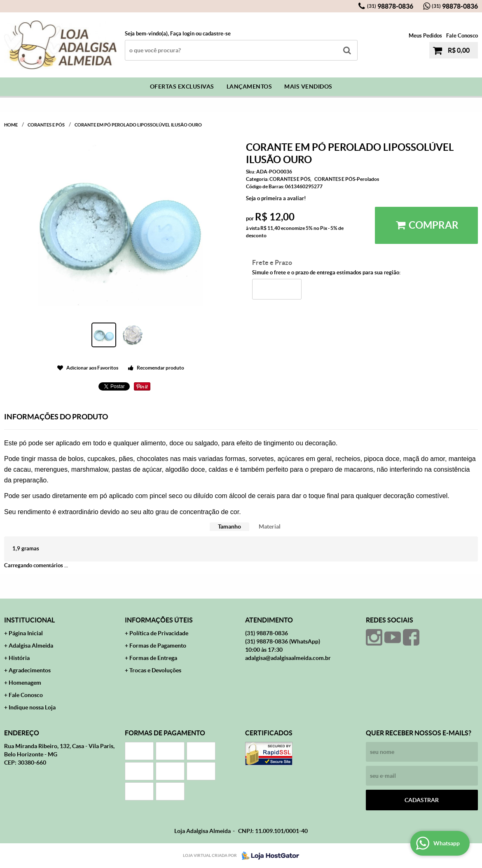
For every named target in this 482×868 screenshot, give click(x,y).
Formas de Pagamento (158, 646)
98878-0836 (390, 6)
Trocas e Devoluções (155, 670)
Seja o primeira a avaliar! (276, 198)
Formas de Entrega (153, 658)
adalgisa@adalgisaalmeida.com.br (288, 658)
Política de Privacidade (159, 633)
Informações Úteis (159, 620)
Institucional (29, 620)
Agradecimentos (30, 670)
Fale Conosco (462, 36)
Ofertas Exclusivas (182, 87)
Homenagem (25, 683)
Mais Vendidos (308, 87)
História (19, 658)
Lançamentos (249, 87)
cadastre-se (217, 34)
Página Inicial (26, 633)
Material (270, 526)
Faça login (182, 34)
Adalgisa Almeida (31, 646)
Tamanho (229, 526)
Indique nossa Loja (32, 707)
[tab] (229, 527)
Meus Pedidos (425, 36)
